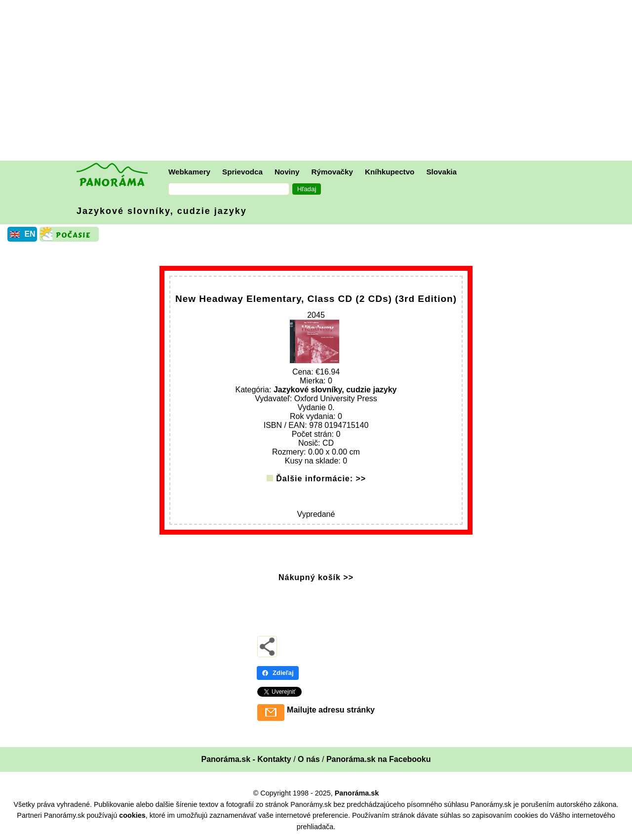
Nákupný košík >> (316, 577)
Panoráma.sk (357, 793)
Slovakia (441, 172)
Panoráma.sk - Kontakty (246, 759)
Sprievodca (242, 172)
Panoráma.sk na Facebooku (379, 759)
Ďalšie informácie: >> (321, 479)
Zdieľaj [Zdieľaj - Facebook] (278, 673)
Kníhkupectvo (390, 172)
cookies (132, 815)
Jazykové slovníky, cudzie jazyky (162, 211)
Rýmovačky (332, 172)
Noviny (287, 172)
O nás (309, 759)
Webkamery (189, 172)
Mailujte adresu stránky (331, 710)
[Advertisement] (318, 82)
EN (30, 234)
